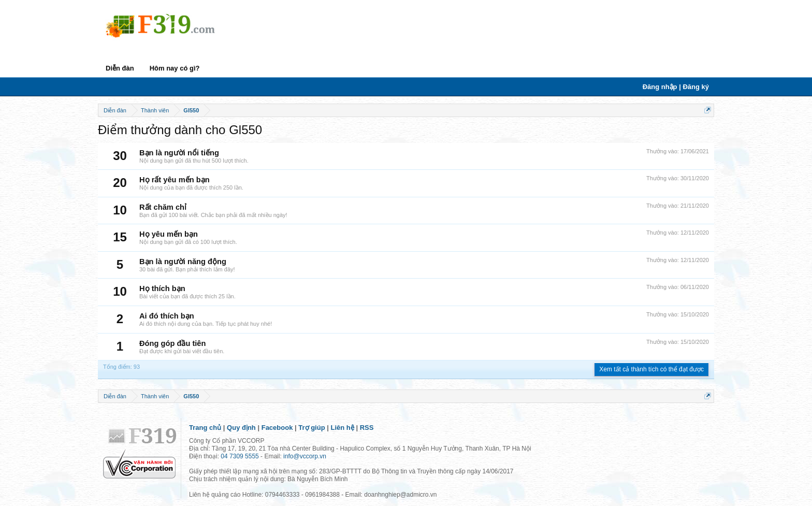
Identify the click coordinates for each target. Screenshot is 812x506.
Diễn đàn (120, 68)
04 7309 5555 (240, 456)
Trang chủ (205, 428)
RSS (367, 428)
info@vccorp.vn (305, 456)
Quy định (241, 428)
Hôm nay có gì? (175, 68)
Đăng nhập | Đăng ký (676, 87)
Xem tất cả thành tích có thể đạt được (651, 369)
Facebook (277, 428)
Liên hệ (343, 428)
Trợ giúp (311, 428)
